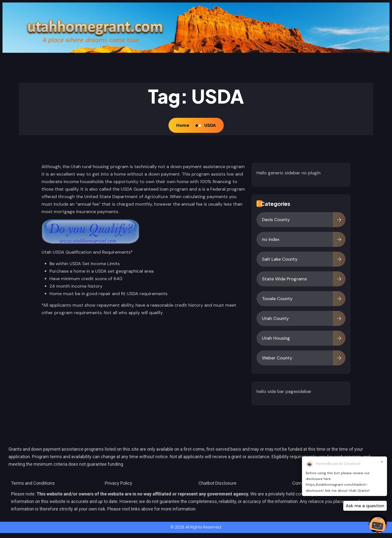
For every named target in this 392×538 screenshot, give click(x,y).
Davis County (276, 220)
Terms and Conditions (33, 483)
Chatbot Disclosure (217, 483)
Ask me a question (365, 506)
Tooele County (277, 299)
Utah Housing (276, 338)
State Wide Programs (284, 279)
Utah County (275, 318)
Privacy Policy (118, 483)
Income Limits (105, 264)
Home (184, 125)
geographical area (135, 271)
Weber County (277, 358)
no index (271, 239)
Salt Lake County (280, 259)
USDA (210, 125)
